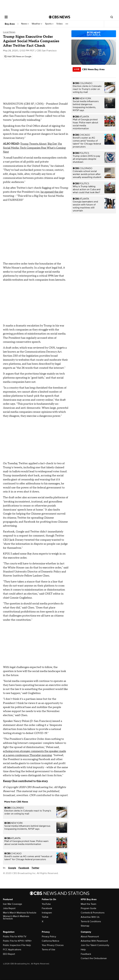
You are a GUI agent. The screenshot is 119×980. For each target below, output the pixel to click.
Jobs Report (9, 908)
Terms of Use (48, 950)
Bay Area (10, 24)
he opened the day (52, 192)
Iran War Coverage (12, 904)
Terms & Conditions (91, 921)
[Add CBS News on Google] (18, 57)
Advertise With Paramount (94, 941)
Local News (9, 32)
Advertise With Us (90, 917)
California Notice (51, 941)
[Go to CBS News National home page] (59, 17)
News (25, 24)
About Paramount (90, 937)
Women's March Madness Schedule (16, 917)
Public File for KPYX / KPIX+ (17, 941)
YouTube (46, 904)
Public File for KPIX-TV (15, 937)
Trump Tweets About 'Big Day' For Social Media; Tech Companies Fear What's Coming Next (34, 148)
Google (12, 868)
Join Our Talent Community (95, 945)
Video (59, 24)
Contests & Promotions (93, 913)
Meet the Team (89, 904)
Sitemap (85, 926)
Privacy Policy (49, 937)
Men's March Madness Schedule (20, 913)
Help (83, 950)
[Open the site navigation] (23, 17)
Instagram (47, 913)
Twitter (35, 868)
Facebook (24, 868)
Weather (37, 24)
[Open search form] (112, 17)
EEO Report (9, 954)
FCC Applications (12, 950)
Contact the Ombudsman (94, 958)
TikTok (45, 917)
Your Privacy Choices (53, 945)
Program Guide (89, 908)
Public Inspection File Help (17, 945)
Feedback (86, 954)
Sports (49, 24)
